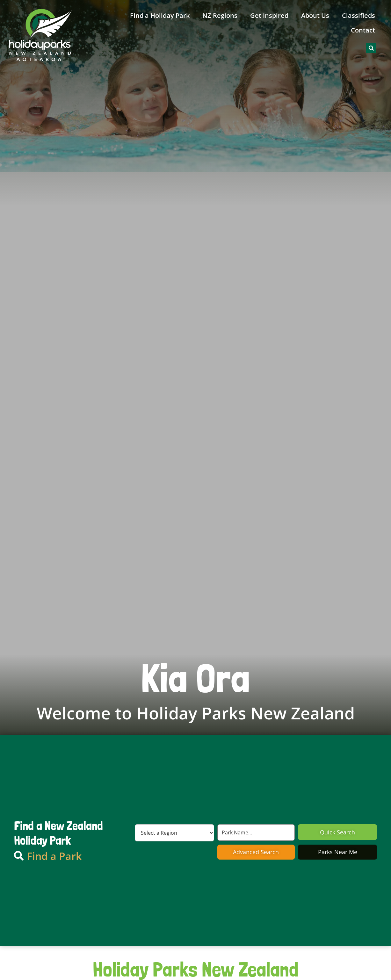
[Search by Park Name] (256, 832)
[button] (371, 48)
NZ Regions (220, 15)
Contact (363, 30)
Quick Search (337, 832)
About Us (315, 15)
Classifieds (358, 15)
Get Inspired (269, 15)
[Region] (174, 833)
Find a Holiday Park (160, 15)
